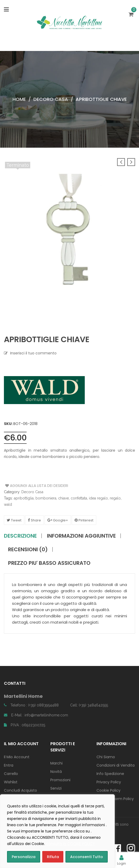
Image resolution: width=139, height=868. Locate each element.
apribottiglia (24, 498)
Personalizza (24, 857)
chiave (64, 498)
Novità (56, 772)
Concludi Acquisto (20, 790)
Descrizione (20, 536)
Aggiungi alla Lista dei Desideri (25, 486)
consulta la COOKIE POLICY (71, 844)
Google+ (58, 520)
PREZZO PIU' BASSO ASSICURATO (49, 563)
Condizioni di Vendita (116, 765)
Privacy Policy (109, 782)
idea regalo (98, 498)
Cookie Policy (108, 790)
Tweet (14, 520)
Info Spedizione (110, 774)
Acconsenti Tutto (87, 857)
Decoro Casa (51, 99)
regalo (115, 498)
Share (34, 520)
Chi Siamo (106, 757)
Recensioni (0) (28, 549)
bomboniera (46, 498)
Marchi (56, 763)
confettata (79, 498)
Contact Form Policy (115, 799)
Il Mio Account (17, 757)
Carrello (11, 774)
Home (19, 99)
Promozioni (60, 780)
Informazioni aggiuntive (81, 536)
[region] (57, 831)
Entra (9, 765)
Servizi (56, 788)
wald (8, 504)
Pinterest (84, 520)
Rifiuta (53, 857)
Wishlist (11, 782)
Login (122, 860)
